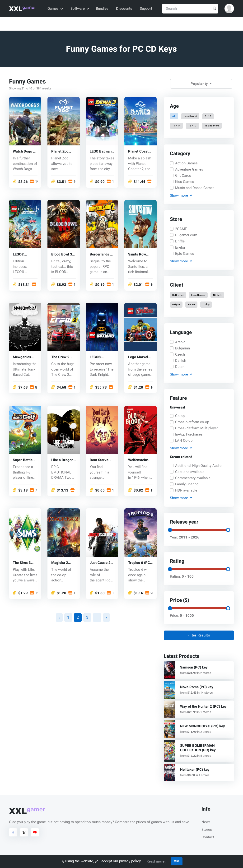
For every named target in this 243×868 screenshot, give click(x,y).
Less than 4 (190, 116)
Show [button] (181, 195)
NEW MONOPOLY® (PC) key (203, 726)
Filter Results (199, 635)
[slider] (170, 530)
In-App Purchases (189, 435)
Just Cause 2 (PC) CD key (100, 563)
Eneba (180, 247)
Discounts (124, 9)
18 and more (212, 126)
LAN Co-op (184, 441)
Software (79, 9)
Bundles (102, 9)
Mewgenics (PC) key (22, 357)
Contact (208, 837)
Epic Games (185, 254)
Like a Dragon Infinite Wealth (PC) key (63, 460)
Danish (181, 360)
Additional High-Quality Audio (198, 466)
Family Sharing (187, 484)
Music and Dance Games (195, 188)
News (206, 822)
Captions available (190, 472)
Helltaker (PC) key (195, 770)
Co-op (180, 416)
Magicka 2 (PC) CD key (61, 563)
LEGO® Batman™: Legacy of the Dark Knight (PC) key (100, 357)
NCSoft (217, 295)
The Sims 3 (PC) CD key (23, 563)
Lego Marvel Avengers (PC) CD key (140, 357)
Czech (180, 354)
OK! (177, 861)
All (174, 116)
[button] (229, 9)
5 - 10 (208, 116)
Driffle (180, 241)
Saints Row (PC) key (137, 254)
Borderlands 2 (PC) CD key (101, 254)
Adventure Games (189, 169)
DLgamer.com (186, 235)
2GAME (181, 229)
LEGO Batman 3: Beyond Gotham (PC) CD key (101, 151)
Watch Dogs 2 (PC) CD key (24, 151)
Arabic (180, 342)
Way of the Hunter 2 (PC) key (203, 706)
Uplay (206, 305)
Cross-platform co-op (192, 422)
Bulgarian (182, 348)
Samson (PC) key (194, 667)
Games (55, 9)
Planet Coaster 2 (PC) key (140, 151)
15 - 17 (193, 126)
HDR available (186, 490)
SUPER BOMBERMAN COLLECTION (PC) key (198, 748)
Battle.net (178, 295)
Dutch (180, 367)
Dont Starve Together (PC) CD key (101, 460)
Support (146, 9)
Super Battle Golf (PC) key (23, 460)
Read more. (156, 861)
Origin (176, 305)
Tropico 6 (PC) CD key (140, 563)
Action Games (186, 163)
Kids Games (185, 181)
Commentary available (193, 478)
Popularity (200, 84)
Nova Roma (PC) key (197, 687)
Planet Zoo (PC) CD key (61, 151)
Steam (191, 305)
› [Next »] (106, 617)
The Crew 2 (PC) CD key (61, 357)
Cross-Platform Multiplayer (196, 428)
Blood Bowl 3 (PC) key (62, 254)
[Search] (190, 9)
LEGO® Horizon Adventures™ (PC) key (24, 254)
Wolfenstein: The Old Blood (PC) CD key (139, 460)
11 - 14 (176, 126)
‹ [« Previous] (59, 617)
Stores (207, 830)
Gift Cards (183, 175)
